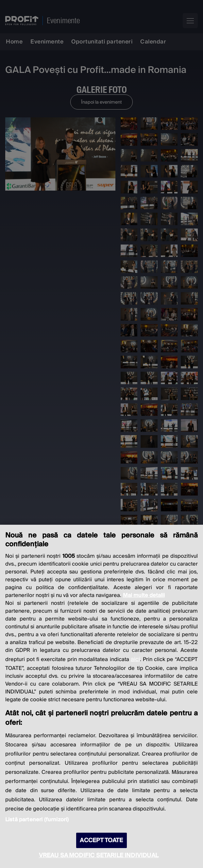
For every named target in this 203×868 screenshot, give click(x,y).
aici (135, 659)
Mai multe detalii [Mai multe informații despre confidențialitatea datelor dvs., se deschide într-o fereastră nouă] (144, 595)
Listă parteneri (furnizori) (37, 820)
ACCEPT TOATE (101, 840)
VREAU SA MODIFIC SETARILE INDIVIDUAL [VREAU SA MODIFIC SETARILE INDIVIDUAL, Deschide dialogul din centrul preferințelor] (99, 855)
